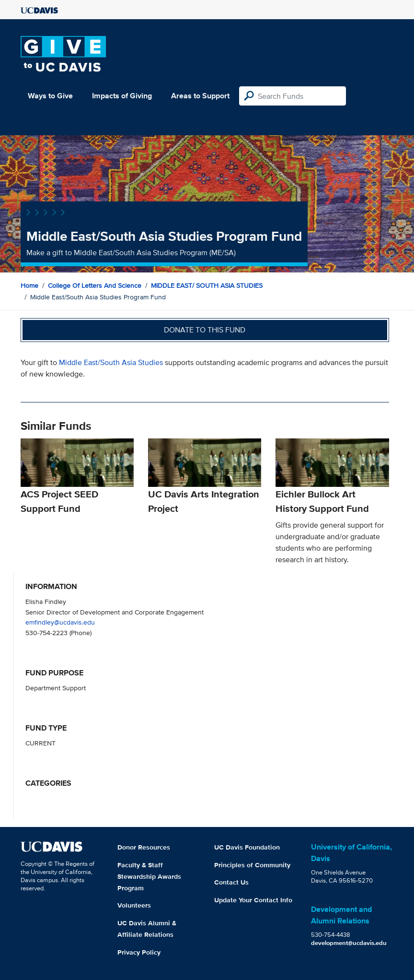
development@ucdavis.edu (349, 943)
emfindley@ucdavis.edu (60, 622)
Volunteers (134, 905)
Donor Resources (144, 847)
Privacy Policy (139, 952)
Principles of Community (252, 865)
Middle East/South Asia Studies (111, 362)
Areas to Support (200, 96)
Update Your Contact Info (253, 900)
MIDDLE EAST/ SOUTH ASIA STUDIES (207, 285)
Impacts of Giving (122, 96)
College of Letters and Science (95, 285)
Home (29, 285)
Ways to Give (50, 96)
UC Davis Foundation (247, 847)
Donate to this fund (205, 330)
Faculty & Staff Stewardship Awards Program (149, 876)
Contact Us (231, 882)
